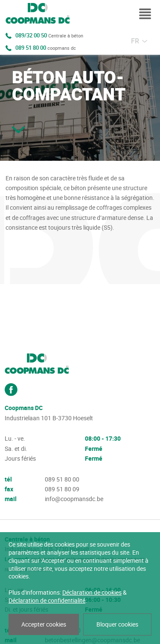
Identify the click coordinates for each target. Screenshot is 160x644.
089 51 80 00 (46, 48)
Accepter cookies (44, 624)
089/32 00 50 (49, 36)
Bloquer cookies (117, 624)
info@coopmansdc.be (74, 499)
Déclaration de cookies (92, 593)
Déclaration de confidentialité (47, 601)
